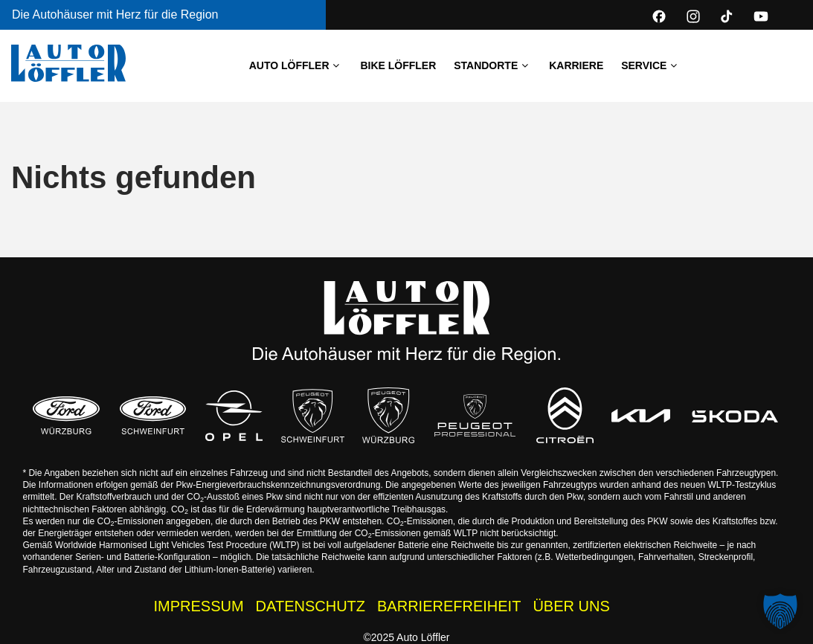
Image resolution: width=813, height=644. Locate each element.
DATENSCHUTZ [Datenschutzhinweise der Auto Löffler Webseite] (311, 606)
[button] (780, 611)
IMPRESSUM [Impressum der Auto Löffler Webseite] (198, 606)
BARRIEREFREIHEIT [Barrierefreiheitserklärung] (449, 606)
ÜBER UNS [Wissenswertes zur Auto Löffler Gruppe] (571, 606)
